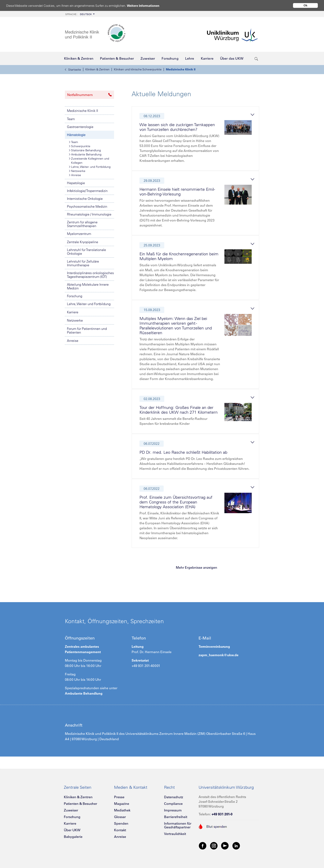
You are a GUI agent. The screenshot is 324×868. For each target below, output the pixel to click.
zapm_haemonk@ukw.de (219, 655)
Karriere (73, 312)
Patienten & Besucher (80, 804)
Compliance (173, 804)
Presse (119, 797)
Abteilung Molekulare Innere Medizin (88, 286)
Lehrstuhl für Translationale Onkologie (86, 252)
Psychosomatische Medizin (87, 206)
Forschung (75, 296)
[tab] (197, 140)
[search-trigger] (256, 58)
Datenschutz (174, 797)
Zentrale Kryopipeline (83, 242)
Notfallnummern (89, 95)
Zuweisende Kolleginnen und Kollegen (89, 160)
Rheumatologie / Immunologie (89, 214)
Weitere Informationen (143, 6)
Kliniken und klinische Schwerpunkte (138, 69)
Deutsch (79, 14)
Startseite (73, 70)
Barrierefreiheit (176, 817)
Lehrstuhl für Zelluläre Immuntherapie (83, 263)
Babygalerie (73, 837)
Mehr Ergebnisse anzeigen (197, 567)
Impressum (173, 810)
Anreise (75, 175)
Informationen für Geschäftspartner (178, 825)
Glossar (120, 817)
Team (71, 119)
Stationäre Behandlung (85, 150)
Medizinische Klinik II (181, 69)
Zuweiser (71, 810)
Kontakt (120, 830)
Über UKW (72, 830)
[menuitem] (80, 14)
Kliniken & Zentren (97, 69)
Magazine (122, 804)
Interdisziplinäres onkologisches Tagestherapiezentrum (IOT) (90, 275)
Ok (306, 5)
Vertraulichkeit (175, 834)
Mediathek (122, 810)
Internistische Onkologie (85, 199)
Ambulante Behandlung (85, 154)
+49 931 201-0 (222, 814)
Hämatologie (76, 135)
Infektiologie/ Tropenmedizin (87, 191)
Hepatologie (76, 183)
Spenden (121, 823)
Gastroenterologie (80, 127)
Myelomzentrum (79, 234)
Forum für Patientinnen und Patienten (87, 330)
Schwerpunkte (80, 146)
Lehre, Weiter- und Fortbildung (90, 167)
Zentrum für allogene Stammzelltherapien (82, 224)
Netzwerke (77, 171)
